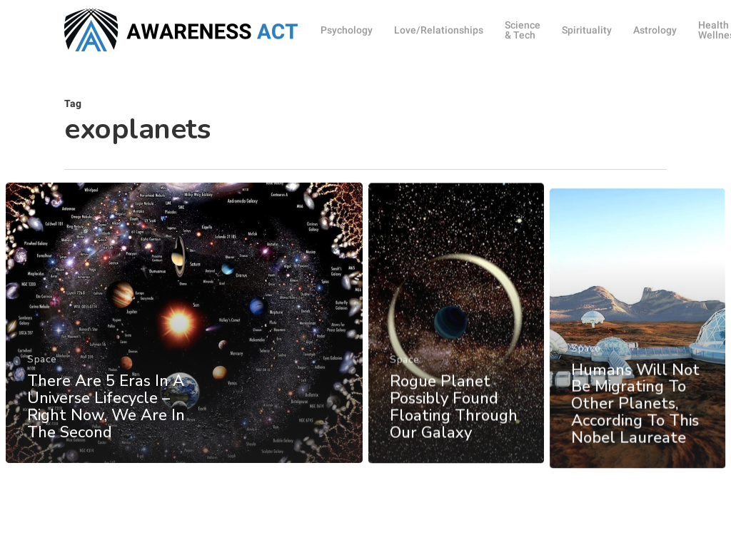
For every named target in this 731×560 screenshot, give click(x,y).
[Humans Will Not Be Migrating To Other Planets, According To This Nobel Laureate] (638, 355)
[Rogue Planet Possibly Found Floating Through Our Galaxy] (456, 336)
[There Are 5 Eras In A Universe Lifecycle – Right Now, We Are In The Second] (184, 328)
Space (42, 365)
